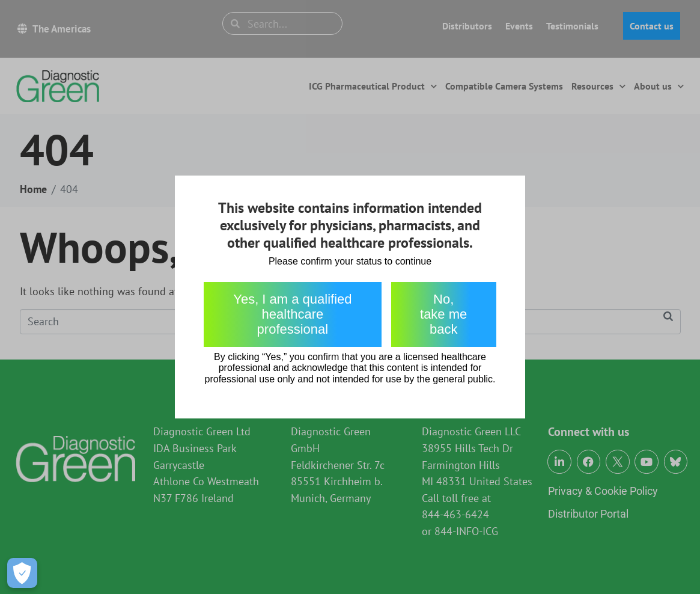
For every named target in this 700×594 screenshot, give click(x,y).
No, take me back (443, 314)
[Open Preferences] (22, 573)
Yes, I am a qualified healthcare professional (292, 314)
